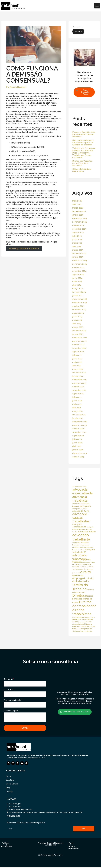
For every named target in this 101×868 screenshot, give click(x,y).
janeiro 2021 (78, 418)
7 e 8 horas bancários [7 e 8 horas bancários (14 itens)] (79, 487)
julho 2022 (77, 355)
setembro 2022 (79, 348)
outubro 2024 (78, 267)
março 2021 (78, 411)
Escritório (10, 781)
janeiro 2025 (78, 257)
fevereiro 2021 (79, 415)
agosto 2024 (78, 274)
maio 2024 (77, 281)
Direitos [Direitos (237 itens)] (79, 595)
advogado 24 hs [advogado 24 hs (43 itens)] (81, 511)
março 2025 (78, 250)
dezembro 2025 (80, 218)
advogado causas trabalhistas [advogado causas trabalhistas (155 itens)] (81, 518)
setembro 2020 (79, 432)
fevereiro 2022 (79, 373)
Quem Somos (12, 785)
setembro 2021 (79, 390)
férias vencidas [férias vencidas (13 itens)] (83, 620)
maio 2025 (77, 243)
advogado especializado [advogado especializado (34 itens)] (79, 526)
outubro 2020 (78, 429)
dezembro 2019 (80, 453)
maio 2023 (77, 320)
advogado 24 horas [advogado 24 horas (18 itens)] (80, 509)
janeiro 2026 (78, 215)
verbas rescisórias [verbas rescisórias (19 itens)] (85, 631)
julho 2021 (77, 397)
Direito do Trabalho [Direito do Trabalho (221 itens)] (80, 587)
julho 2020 (77, 439)
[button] (97, 6)
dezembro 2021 (80, 380)
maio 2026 (77, 201)
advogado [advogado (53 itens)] (85, 506)
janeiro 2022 (78, 376)
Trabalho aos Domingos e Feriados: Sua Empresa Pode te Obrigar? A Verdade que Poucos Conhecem (84, 153)
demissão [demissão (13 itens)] (83, 567)
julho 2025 (77, 236)
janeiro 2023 (78, 334)
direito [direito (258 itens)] (86, 572)
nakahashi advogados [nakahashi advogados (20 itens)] (81, 626)
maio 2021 (77, 404)
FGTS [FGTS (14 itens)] (93, 617)
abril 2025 (77, 246)
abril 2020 (77, 446)
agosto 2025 (78, 232)
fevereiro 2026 (79, 211)
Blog (8, 789)
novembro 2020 (80, 425)
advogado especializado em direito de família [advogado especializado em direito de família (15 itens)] (83, 529)
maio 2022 (77, 362)
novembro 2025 (80, 222)
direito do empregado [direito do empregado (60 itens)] (79, 577)
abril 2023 (77, 324)
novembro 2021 (79, 383)
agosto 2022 (78, 352)
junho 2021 (77, 401)
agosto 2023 (78, 313)
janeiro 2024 (78, 296)
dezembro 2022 (80, 338)
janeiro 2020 (78, 450)
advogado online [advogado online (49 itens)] (87, 532)
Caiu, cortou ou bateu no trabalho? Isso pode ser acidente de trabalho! (83, 142)
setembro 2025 (79, 229)
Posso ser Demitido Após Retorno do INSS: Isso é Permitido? (84, 134)
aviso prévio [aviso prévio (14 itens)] (86, 562)
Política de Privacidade (7, 846)
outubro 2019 (78, 457)
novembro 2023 (80, 303)
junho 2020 (77, 443)
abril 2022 (77, 366)
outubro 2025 (78, 225)
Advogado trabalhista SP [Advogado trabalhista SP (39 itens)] (84, 551)
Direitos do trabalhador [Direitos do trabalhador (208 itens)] (84, 604)
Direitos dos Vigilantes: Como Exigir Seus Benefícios (82, 163)
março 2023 (78, 327)
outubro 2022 (78, 345)
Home (9, 777)
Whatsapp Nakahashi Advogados (24, 248)
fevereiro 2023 (79, 331)
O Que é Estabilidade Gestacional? (82, 170)
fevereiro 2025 (79, 253)
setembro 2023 (79, 310)
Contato (10, 793)
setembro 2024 (79, 271)
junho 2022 (77, 359)
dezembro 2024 (80, 260)
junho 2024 (77, 278)
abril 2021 (77, 408)
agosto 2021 (78, 394)
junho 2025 (77, 239)
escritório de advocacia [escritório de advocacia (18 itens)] (81, 617)
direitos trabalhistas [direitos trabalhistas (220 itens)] (82, 612)
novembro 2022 (80, 341)
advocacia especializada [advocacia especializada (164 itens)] (82, 491)
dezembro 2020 (80, 422)
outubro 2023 (78, 306)
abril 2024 (77, 285)
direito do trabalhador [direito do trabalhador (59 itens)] (83, 580)
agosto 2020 (78, 436)
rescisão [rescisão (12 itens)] (93, 626)
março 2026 (78, 208)
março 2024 (78, 289)
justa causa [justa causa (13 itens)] (82, 622)
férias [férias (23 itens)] (75, 619)
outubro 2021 (78, 387)
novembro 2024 (80, 264)
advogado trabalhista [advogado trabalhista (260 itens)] (81, 537)
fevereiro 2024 (79, 292)
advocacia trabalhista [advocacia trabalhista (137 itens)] (80, 499)
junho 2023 (77, 317)
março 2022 (78, 369)
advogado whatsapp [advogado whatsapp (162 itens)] (80, 557)
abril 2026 (77, 204)
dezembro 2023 (80, 299)
